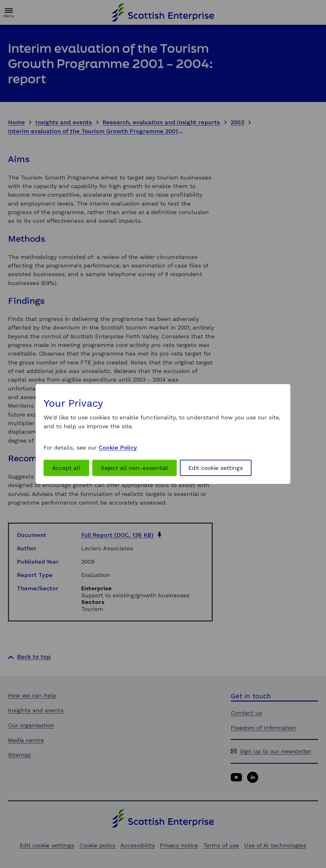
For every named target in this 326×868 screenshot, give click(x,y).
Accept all (66, 468)
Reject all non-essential (135, 468)
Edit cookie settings (216, 468)
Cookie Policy (118, 448)
